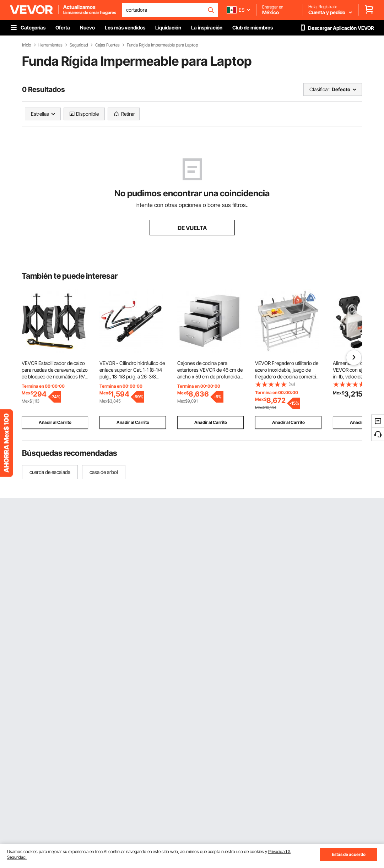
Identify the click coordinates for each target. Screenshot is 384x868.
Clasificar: (320, 89)
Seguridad (79, 45)
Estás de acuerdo (349, 854)
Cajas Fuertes (107, 45)
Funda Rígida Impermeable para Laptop (163, 45)
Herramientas (50, 45)
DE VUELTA (192, 228)
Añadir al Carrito (55, 422)
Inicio (27, 45)
